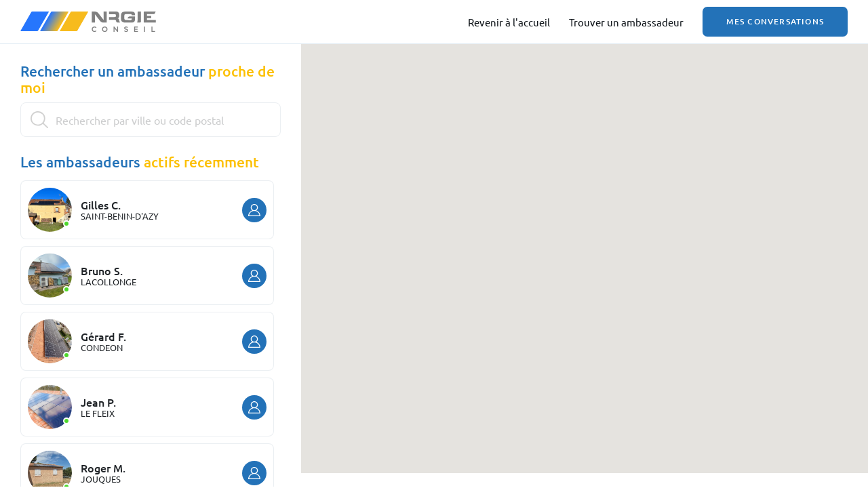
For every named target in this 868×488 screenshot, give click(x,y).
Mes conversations (775, 21)
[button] (582, 203)
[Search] (151, 120)
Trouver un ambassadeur (626, 22)
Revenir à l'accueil (509, 22)
